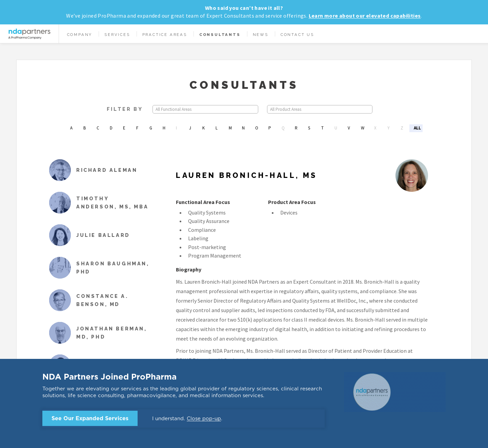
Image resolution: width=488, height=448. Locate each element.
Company (80, 35)
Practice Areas (165, 35)
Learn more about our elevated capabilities (365, 16)
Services (117, 35)
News (261, 35)
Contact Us (297, 35)
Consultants (220, 35)
